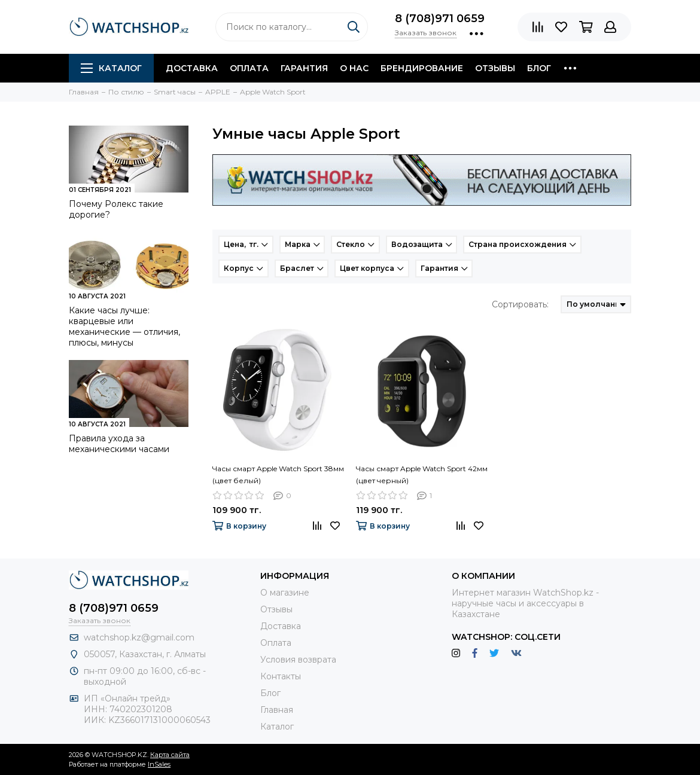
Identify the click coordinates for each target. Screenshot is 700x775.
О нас (354, 68)
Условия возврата (298, 660)
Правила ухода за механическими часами (119, 444)
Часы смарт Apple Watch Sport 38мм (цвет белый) (278, 475)
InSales (159, 764)
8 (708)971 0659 (440, 19)
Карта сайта (170, 755)
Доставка (192, 68)
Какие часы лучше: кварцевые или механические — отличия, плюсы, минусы (124, 327)
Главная (277, 710)
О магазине (285, 593)
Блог (539, 68)
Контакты (281, 676)
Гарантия (304, 68)
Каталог (111, 68)
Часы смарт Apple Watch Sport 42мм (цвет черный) (422, 475)
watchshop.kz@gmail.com (139, 637)
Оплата (249, 68)
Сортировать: (520, 304)
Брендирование (422, 68)
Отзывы (495, 68)
